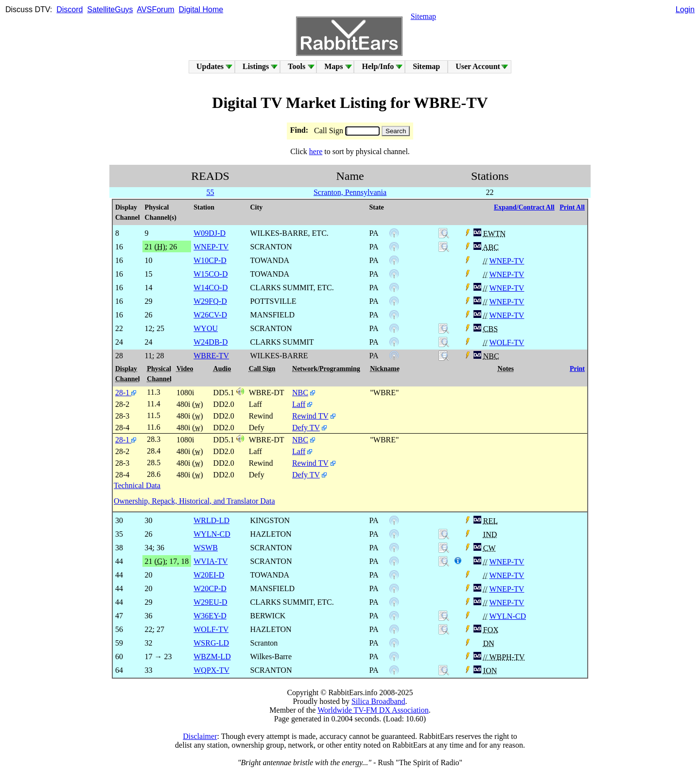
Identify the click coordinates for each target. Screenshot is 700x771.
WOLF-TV (507, 342)
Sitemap (423, 16)
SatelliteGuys (110, 9)
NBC (300, 393)
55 (210, 192)
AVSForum (156, 9)
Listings (256, 66)
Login (685, 9)
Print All (572, 207)
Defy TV (306, 428)
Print (577, 369)
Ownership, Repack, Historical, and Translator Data (194, 501)
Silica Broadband (378, 701)
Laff (299, 404)
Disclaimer (200, 736)
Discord (70, 9)
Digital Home (201, 9)
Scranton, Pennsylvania (350, 192)
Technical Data (137, 485)
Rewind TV (310, 416)
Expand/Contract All (524, 207)
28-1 (126, 393)
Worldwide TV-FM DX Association (373, 710)
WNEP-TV (507, 261)
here (316, 151)
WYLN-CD (507, 616)
